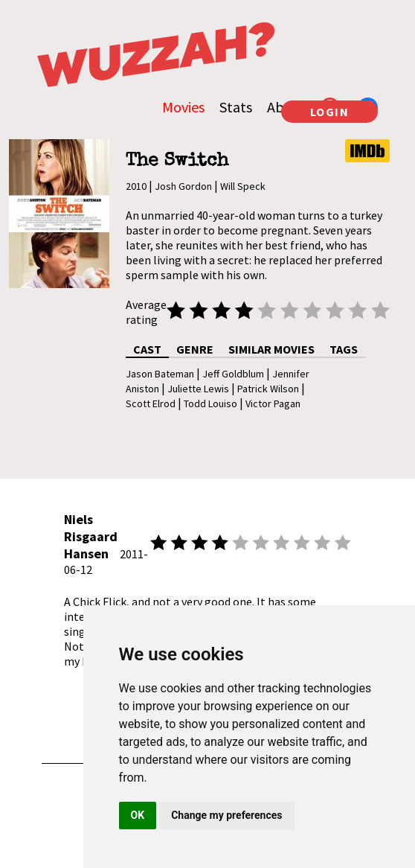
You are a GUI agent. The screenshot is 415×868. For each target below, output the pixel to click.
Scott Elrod (151, 403)
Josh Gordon (183, 186)
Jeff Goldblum (233, 374)
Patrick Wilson (268, 389)
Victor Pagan (273, 403)
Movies (183, 107)
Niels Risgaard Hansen (91, 536)
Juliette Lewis (198, 389)
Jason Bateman (160, 374)
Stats (236, 107)
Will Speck (243, 186)
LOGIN (330, 112)
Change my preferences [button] (226, 815)
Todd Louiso (210, 403)
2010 (136, 186)
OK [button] (138, 815)
